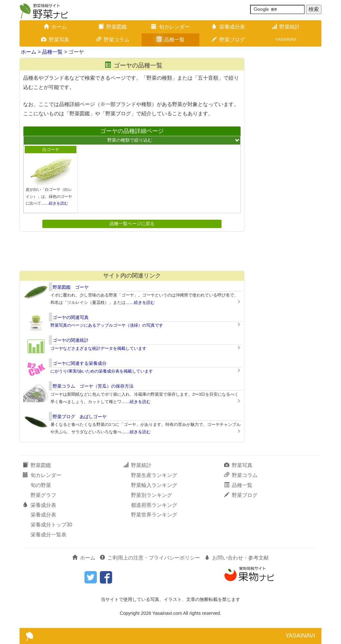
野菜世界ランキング (154, 515)
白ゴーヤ (51, 150)
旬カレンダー (170, 27)
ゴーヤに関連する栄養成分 (80, 363)
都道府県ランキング (154, 505)
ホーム (55, 27)
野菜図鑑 (113, 27)
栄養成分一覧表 (48, 535)
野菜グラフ (43, 495)
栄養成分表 (228, 27)
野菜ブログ (228, 40)
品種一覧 (170, 40)
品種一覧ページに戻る (132, 224)
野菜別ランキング (152, 495)
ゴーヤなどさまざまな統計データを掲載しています (98, 348)
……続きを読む (55, 203)
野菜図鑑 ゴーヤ (71, 287)
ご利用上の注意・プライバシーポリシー (150, 558)
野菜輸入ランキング (154, 485)
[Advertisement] (132, 251)
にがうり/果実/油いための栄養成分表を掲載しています (102, 371)
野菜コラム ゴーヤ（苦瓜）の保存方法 (93, 386)
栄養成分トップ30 (51, 525)
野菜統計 (286, 27)
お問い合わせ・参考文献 (237, 558)
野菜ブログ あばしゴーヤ (80, 417)
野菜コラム (113, 40)
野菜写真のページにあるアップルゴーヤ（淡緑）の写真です (107, 325)
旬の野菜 (41, 485)
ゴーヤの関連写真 (71, 317)
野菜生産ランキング (154, 475)
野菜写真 (55, 40)
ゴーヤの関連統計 (71, 340)
